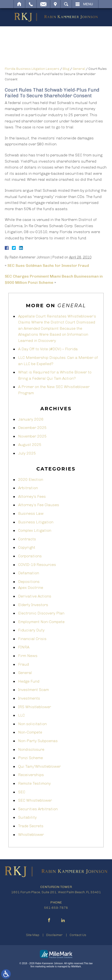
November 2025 (32, 436)
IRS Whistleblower (35, 707)
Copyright (27, 547)
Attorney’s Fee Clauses (39, 505)
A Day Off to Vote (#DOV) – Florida (48, 349)
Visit (55, 4)
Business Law (31, 513)
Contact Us (78, 935)
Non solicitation (32, 724)
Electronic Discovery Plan (41, 613)
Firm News (28, 656)
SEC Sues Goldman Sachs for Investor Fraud (48, 266)
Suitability (27, 817)
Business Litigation (36, 522)
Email (43, 4)
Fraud (23, 664)
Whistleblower (31, 835)
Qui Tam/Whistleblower (39, 766)
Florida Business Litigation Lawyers (32, 69)
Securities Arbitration (38, 809)
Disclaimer (54, 935)
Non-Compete (30, 732)
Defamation (29, 573)
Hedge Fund (29, 681)
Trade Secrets (31, 826)
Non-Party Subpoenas (38, 741)
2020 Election (31, 479)
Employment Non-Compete (41, 622)
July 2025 (27, 453)
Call (31, 4)
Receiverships (31, 775)
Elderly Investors (33, 605)
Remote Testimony (34, 783)
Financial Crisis (32, 639)
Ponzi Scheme (31, 758)
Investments (29, 698)
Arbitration (28, 488)
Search (66, 4)
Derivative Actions (35, 596)
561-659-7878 (56, 908)
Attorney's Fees (32, 496)
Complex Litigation (35, 530)
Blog (66, 69)
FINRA (24, 647)
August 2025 (30, 445)
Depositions (29, 582)
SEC (22, 792)
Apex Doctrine (31, 588)
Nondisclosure (31, 749)
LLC (21, 715)
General (79, 69)
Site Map (33, 935)
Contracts (27, 539)
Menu (88, 4)
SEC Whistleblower (35, 800)
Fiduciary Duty (31, 630)
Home (19, 4)
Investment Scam (33, 690)
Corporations (30, 556)
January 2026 (31, 419)
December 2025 (32, 428)
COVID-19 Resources (37, 565)
